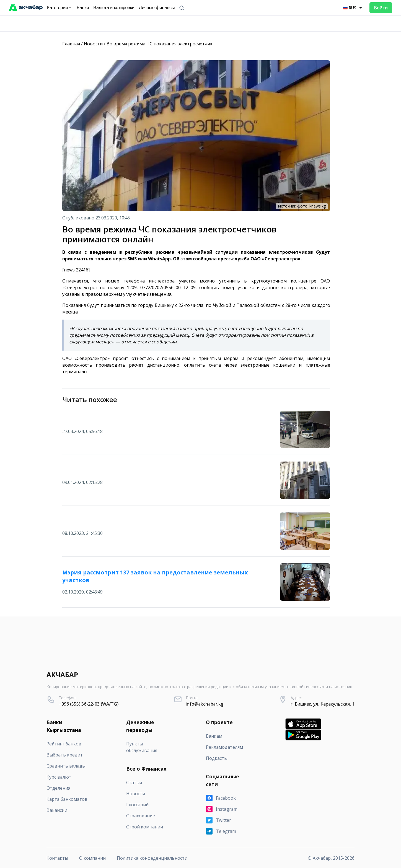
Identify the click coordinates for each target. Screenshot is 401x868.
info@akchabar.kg (205, 704)
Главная (71, 44)
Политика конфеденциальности (152, 858)
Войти (381, 8)
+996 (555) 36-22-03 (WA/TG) (89, 704)
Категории (60, 8)
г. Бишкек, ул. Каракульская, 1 (323, 704)
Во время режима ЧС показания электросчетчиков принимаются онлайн (187, 44)
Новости (93, 44)
